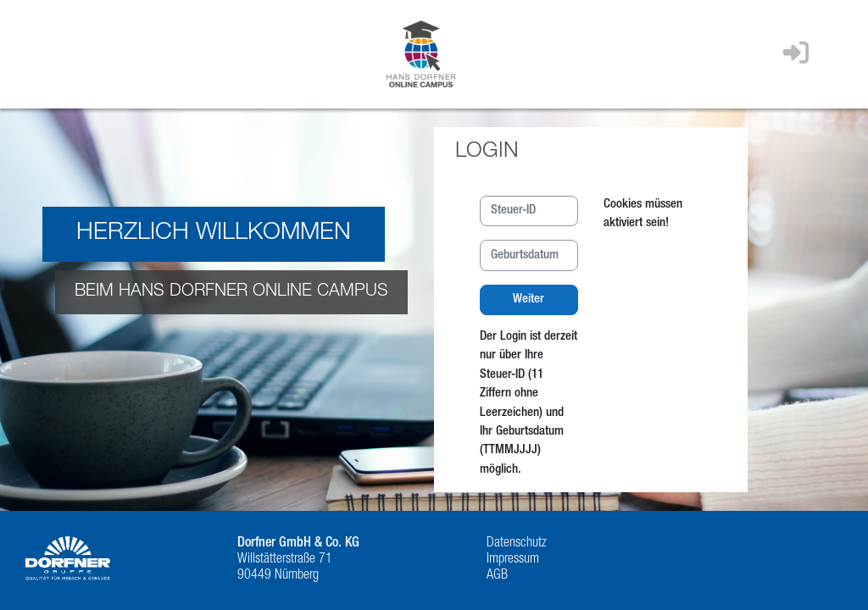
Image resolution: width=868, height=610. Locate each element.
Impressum (513, 560)
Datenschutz (517, 544)
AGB (497, 576)
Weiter (529, 299)
